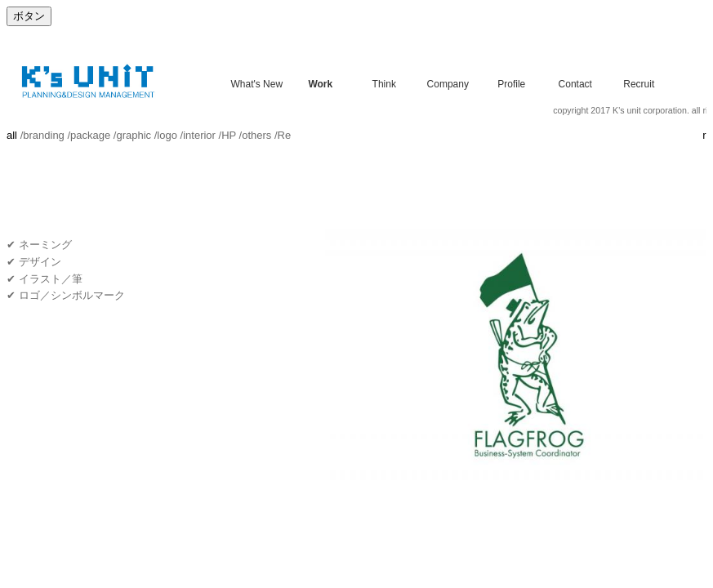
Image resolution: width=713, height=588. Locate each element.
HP (229, 135)
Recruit (639, 83)
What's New (256, 83)
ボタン (29, 16)
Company (448, 83)
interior (199, 135)
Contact (575, 83)
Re (285, 135)
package (90, 135)
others (256, 135)
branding (44, 135)
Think (384, 83)
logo (167, 135)
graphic (134, 135)
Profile (511, 83)
